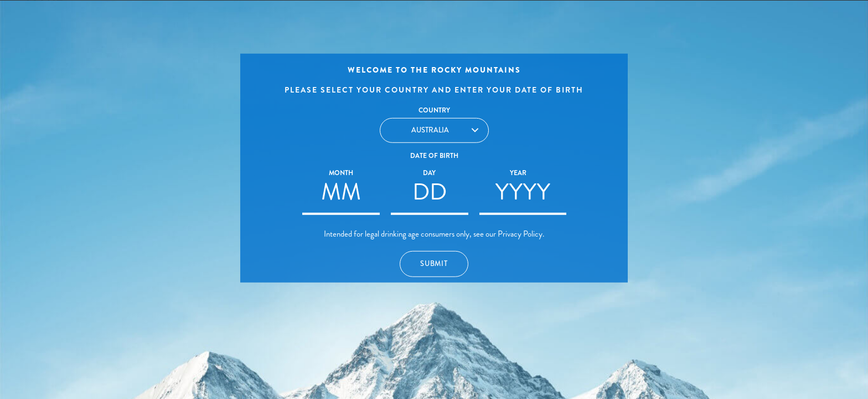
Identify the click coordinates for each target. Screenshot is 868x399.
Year (518, 173)
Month (341, 173)
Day (429, 173)
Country (434, 110)
